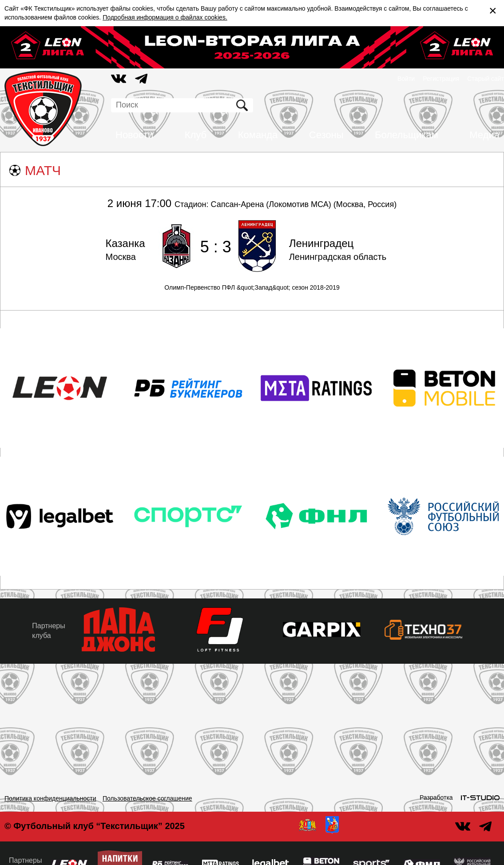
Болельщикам (407, 135)
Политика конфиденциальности (50, 798)
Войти (406, 79)
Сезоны (326, 135)
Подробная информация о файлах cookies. (165, 17)
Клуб (196, 135)
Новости (134, 135)
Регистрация (441, 79)
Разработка (436, 797)
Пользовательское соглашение (147, 798)
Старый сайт (486, 79)
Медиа (484, 135)
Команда (258, 135)
